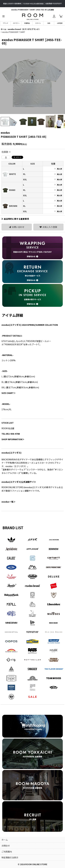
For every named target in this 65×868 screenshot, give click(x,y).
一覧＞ (9, 502)
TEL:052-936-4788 (11, 434)
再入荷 (60, 169)
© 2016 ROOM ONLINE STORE (32, 864)
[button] (3, 16)
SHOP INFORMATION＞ (13, 439)
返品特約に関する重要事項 (15, 219)
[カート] (61, 16)
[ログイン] (54, 16)
